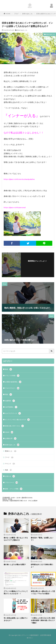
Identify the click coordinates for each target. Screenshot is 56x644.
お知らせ (10, 476)
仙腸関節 (10, 401)
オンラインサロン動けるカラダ (17, 420)
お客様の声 (11, 439)
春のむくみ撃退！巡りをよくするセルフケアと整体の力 (16, 539)
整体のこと (11, 451)
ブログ (16, 14)
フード (9, 457)
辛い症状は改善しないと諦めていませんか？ (16, 619)
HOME (8, 14)
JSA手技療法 (11, 407)
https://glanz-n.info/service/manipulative (19, 179)
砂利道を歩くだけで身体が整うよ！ (42, 566)
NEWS (9, 432)
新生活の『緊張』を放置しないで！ (42, 539)
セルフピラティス (13, 413)
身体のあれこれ (27, 14)
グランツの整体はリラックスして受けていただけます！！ (16, 592)
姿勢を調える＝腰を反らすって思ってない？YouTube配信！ (43, 592)
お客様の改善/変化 (13, 382)
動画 (9, 369)
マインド (10, 464)
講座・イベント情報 (14, 489)
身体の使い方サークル (14, 426)
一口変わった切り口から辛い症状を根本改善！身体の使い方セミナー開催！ (43, 620)
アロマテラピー (12, 388)
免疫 (9, 470)
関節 (9, 394)
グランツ (25, 635)
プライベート (11, 483)
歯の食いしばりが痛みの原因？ (15, 564)
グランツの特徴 (12, 376)
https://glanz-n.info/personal (15, 207)
